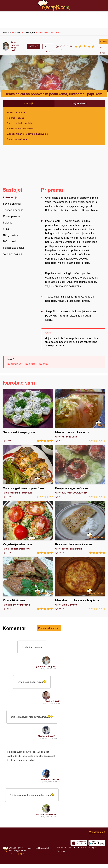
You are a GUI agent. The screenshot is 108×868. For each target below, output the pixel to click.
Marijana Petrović (50, 780)
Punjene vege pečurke (80, 471)
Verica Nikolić (53, 701)
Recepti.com (54, 5)
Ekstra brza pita (16, 113)
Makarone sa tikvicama (80, 415)
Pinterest (61, 851)
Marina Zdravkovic (46, 814)
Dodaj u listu (103, 42)
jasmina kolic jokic (15, 48)
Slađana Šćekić (46, 736)
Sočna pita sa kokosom (20, 128)
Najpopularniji (80, 103)
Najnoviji (28, 103)
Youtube (82, 847)
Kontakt (23, 850)
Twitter (72, 847)
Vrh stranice (96, 832)
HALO (21, 854)
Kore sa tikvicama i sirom (80, 527)
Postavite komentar (49, 628)
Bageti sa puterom (17, 139)
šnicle (46, 364)
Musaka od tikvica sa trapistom (80, 583)
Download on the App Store (79, 843)
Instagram (93, 847)
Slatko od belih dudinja (19, 123)
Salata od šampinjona (28, 415)
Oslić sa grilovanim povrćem (28, 471)
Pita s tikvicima (28, 583)
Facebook (62, 847)
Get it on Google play (97, 843)
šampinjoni (16, 364)
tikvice (32, 364)
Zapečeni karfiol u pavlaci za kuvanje (27, 134)
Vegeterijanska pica (28, 527)
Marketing (14, 850)
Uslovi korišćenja (41, 848)
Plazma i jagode (16, 118)
